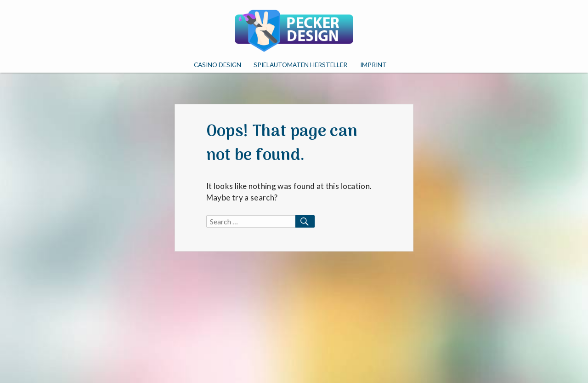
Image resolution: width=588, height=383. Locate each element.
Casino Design (218, 65)
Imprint (373, 65)
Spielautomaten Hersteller (300, 65)
